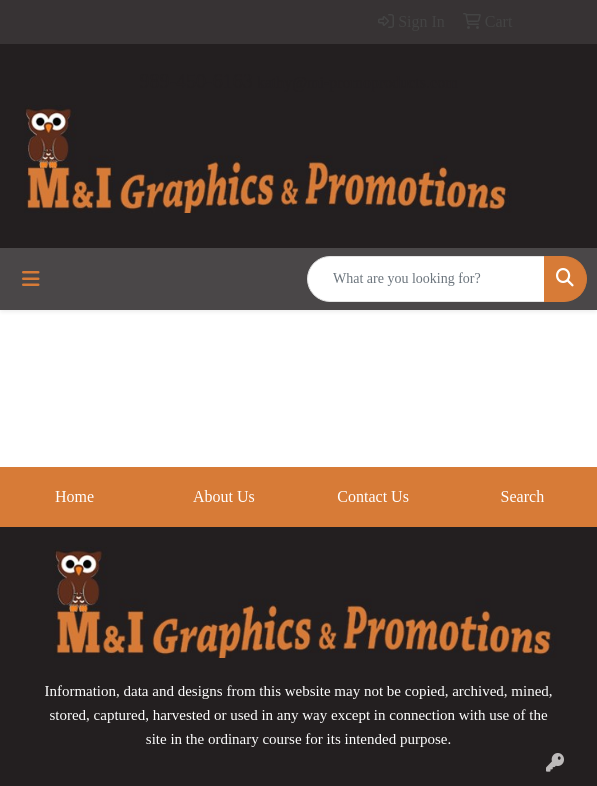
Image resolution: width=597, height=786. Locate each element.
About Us (224, 496)
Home (74, 496)
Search (523, 496)
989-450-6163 (195, 81)
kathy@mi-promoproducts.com (357, 82)
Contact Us (373, 496)
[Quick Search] (426, 279)
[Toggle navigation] (31, 279)
